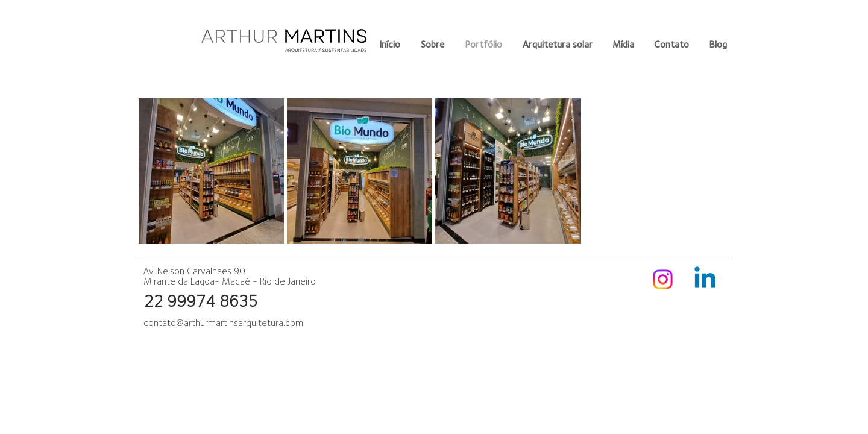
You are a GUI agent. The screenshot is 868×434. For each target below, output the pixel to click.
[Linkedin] (705, 279)
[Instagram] (663, 279)
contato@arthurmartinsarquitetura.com (223, 323)
